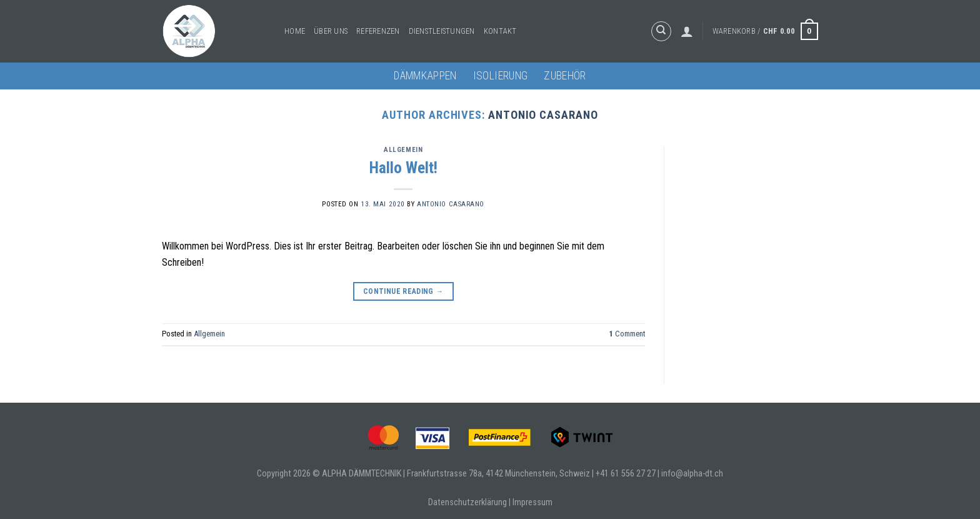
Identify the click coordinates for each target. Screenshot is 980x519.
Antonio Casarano (543, 115)
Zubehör (565, 76)
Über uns (331, 31)
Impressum (532, 502)
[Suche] (661, 31)
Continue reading (403, 292)
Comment (627, 334)
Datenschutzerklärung (467, 502)
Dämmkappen (425, 76)
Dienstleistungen (442, 31)
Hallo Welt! (403, 168)
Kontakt (500, 31)
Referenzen (378, 31)
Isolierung (501, 76)
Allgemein (403, 150)
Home (295, 31)
